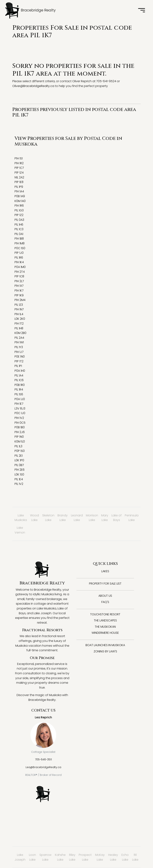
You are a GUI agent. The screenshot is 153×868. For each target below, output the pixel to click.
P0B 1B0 (20, 427)
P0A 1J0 (20, 399)
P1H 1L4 (19, 314)
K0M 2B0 (20, 333)
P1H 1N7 (19, 309)
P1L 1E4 (19, 479)
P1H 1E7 (19, 404)
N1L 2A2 (19, 177)
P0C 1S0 (20, 248)
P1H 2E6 (20, 470)
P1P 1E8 (19, 182)
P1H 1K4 (19, 262)
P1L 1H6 (19, 225)
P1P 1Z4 (19, 173)
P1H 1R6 (19, 206)
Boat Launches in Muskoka (105, 645)
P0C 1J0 (20, 413)
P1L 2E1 (19, 456)
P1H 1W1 (19, 342)
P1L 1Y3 (19, 347)
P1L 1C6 (19, 380)
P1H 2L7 (19, 281)
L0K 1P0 (19, 460)
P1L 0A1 (19, 234)
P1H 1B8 (19, 239)
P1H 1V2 (19, 418)
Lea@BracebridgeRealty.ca (43, 767)
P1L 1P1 (18, 366)
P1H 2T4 (20, 272)
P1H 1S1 (19, 158)
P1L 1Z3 (19, 305)
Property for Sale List (105, 584)
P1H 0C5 (20, 423)
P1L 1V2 (19, 484)
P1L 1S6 (19, 394)
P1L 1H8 (19, 328)
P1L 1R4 (19, 389)
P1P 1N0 (19, 437)
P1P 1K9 (19, 295)
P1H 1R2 (19, 163)
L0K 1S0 (19, 474)
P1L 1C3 (19, 229)
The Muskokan (105, 627)
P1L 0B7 (19, 465)
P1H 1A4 (19, 191)
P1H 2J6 (20, 432)
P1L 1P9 (19, 187)
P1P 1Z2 (19, 215)
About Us (105, 596)
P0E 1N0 (20, 357)
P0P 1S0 (20, 451)
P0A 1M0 (20, 267)
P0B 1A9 (20, 196)
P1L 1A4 (19, 375)
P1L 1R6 (19, 258)
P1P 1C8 (19, 276)
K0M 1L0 (20, 441)
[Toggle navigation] (142, 11)
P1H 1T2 (19, 324)
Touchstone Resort (105, 614)
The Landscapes (105, 620)
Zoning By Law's (105, 651)
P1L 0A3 (19, 220)
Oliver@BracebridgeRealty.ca (33, 86)
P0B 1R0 (20, 385)
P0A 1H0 (20, 371)
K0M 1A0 (20, 201)
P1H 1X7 (19, 286)
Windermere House (105, 633)
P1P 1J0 (19, 253)
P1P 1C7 (19, 168)
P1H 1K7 (19, 291)
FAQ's (105, 602)
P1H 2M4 (20, 300)
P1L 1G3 (19, 210)
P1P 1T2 (19, 361)
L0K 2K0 (20, 319)
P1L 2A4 (19, 338)
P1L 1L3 (18, 446)
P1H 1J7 (19, 352)
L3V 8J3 (20, 408)
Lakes (105, 571)
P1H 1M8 (20, 243)
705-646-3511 (43, 759)
